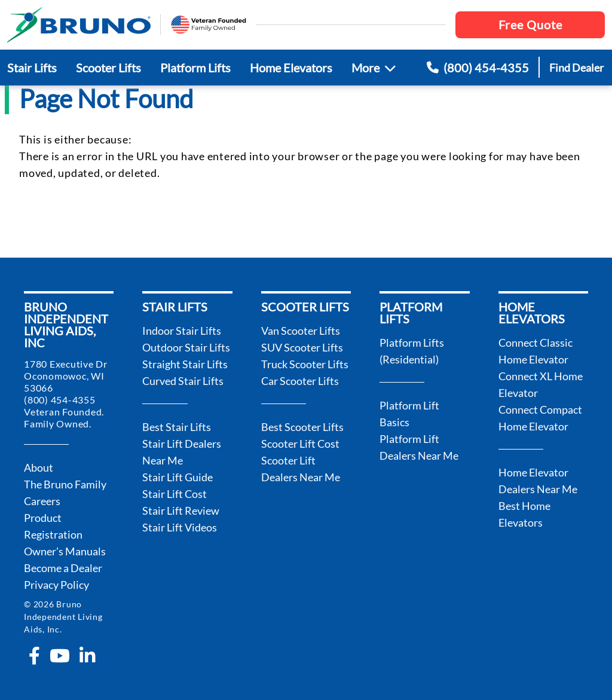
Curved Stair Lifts (183, 381)
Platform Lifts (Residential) (412, 351)
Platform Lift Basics (409, 414)
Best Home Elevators (524, 514)
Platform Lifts (195, 68)
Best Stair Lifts (177, 427)
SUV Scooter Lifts (302, 347)
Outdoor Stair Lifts (186, 347)
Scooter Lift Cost (300, 444)
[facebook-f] (34, 656)
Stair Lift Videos (180, 527)
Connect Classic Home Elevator (535, 351)
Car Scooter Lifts (300, 381)
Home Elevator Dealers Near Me (538, 481)
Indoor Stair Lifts (182, 331)
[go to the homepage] (79, 25)
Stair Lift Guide (178, 477)
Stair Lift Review (181, 511)
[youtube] (60, 656)
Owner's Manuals (65, 551)
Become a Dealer (63, 568)
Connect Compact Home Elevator (540, 418)
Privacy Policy (56, 585)
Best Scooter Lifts (302, 427)
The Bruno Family (65, 484)
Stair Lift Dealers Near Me (182, 452)
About (39, 467)
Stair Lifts (32, 68)
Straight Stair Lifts (185, 364)
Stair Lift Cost (175, 494)
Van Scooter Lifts (301, 331)
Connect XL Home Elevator (541, 384)
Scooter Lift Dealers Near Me (301, 469)
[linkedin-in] (87, 656)
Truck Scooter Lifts (305, 364)
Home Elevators (291, 68)
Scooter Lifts (108, 68)
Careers (42, 501)
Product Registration (53, 526)
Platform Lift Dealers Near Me (419, 447)
